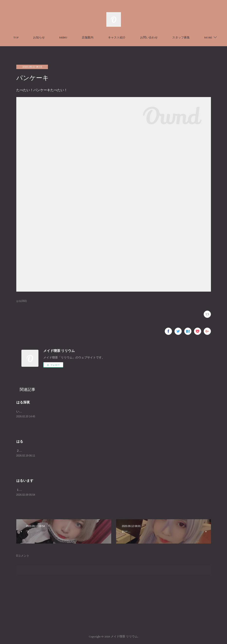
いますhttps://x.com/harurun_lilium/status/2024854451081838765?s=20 (63, 411)
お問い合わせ (164, 38)
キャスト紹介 (132, 38)
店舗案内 (102, 38)
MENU (78, 38)
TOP (31, 38)
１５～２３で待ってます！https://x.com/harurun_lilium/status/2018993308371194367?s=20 (76, 490)
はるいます (25, 481)
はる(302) (22, 301)
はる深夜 (23, 402)
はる (20, 441)
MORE (191, 38)
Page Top (113, 617)
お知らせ (54, 38)
